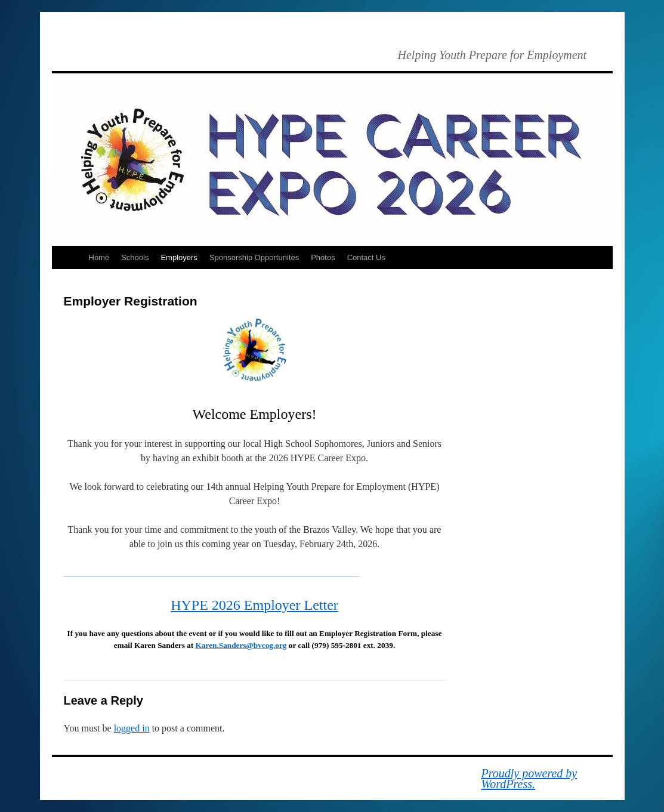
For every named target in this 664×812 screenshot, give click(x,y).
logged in (132, 728)
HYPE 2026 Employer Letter (254, 605)
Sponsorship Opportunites (254, 257)
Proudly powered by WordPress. (529, 779)
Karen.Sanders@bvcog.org (241, 645)
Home (99, 257)
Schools (135, 257)
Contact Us (366, 257)
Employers (179, 257)
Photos (323, 257)
